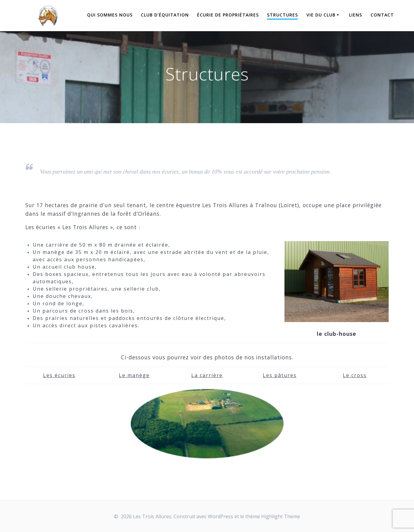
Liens (355, 15)
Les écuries (59, 375)
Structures (282, 15)
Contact (382, 15)
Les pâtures (280, 375)
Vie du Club (321, 15)
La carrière (207, 375)
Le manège (134, 375)
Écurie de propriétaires (228, 15)
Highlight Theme (281, 516)
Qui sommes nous (110, 15)
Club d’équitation (165, 15)
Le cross (355, 375)
